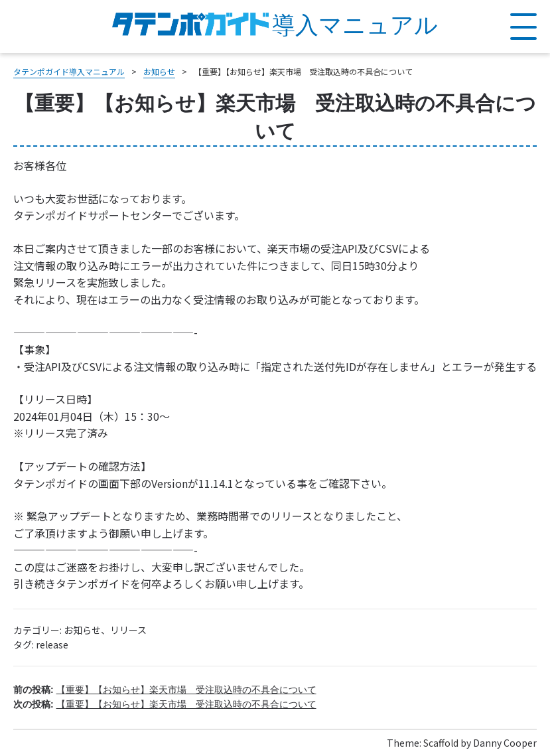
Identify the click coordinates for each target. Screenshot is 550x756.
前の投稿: (165, 690)
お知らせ (82, 630)
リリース (128, 630)
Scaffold (441, 743)
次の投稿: (165, 704)
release (52, 644)
